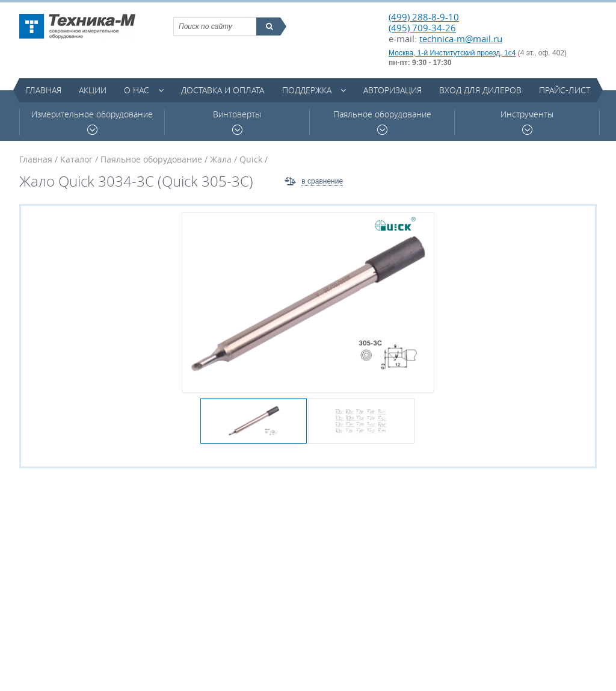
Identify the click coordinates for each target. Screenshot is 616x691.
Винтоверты (237, 122)
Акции (93, 90)
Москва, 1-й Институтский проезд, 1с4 (452, 53)
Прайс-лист (565, 90)
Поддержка (307, 90)
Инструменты (527, 122)
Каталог (76, 159)
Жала (221, 159)
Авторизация (393, 90)
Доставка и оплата (223, 90)
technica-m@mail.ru (461, 39)
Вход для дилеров (480, 90)
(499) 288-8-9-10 (424, 17)
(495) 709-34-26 (422, 28)
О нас (137, 90)
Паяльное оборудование (382, 122)
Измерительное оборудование (92, 122)
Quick (251, 159)
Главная (44, 90)
